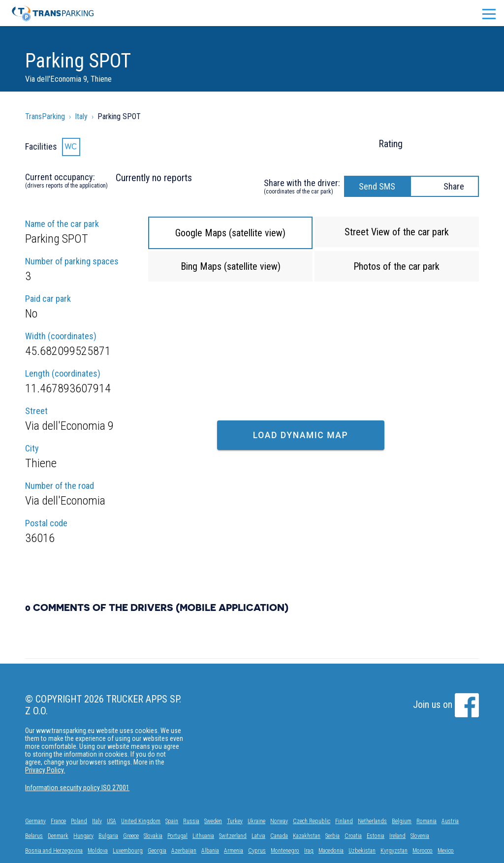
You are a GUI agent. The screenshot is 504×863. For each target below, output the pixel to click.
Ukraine (256, 821)
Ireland (397, 836)
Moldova (98, 851)
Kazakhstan (307, 836)
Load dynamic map (300, 435)
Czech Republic (312, 821)
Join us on (446, 704)
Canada (279, 836)
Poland (79, 821)
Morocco (423, 851)
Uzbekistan (362, 851)
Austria (450, 821)
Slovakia (153, 836)
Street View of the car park (397, 232)
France (58, 821)
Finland (344, 821)
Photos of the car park (396, 266)
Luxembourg (128, 851)
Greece (131, 836)
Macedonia (331, 851)
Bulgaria (108, 836)
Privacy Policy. (45, 770)
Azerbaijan (184, 851)
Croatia (353, 836)
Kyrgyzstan (394, 851)
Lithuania (203, 836)
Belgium (402, 821)
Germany (35, 821)
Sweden (213, 821)
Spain (172, 821)
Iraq (309, 851)
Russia (191, 821)
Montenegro (285, 851)
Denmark (58, 836)
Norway (279, 821)
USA (111, 821)
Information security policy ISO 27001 (77, 788)
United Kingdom (141, 821)
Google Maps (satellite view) (230, 233)
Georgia (157, 851)
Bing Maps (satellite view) (231, 266)
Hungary (83, 836)
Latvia (258, 836)
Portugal (177, 836)
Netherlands (372, 821)
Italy (97, 821)
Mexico (446, 851)
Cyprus (257, 851)
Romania (426, 821)
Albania (210, 851)
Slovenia (420, 836)
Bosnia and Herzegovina (54, 851)
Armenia (234, 851)
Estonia (376, 836)
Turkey (235, 821)
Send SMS (377, 186)
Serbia (332, 836)
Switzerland (233, 836)
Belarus (34, 836)
